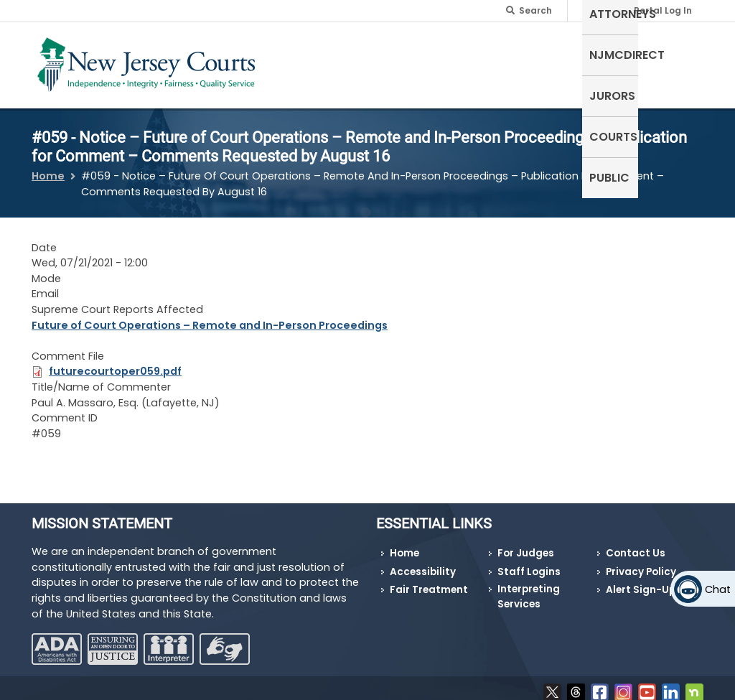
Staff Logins (529, 563)
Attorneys (396, 53)
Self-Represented (300, 62)
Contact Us (636, 545)
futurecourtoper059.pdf (115, 363)
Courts (618, 53)
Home (48, 167)
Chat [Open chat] (718, 589)
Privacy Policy (641, 563)
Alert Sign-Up (641, 581)
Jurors (556, 53)
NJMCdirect (481, 53)
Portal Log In (663, 10)
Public (676, 53)
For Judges (526, 545)
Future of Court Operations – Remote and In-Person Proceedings (210, 316)
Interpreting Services (529, 588)
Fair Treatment (429, 581)
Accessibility (423, 563)
